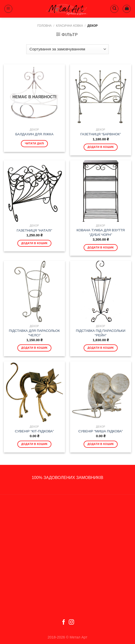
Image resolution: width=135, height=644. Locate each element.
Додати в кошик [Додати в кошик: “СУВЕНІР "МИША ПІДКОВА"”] (101, 444)
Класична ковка (69, 26)
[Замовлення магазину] (67, 49)
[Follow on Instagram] (71, 622)
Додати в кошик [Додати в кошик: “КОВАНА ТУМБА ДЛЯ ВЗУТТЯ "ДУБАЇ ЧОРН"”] (101, 247)
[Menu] (8, 9)
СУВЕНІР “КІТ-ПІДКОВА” (34, 431)
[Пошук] (114, 9)
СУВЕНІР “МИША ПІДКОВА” (101, 431)
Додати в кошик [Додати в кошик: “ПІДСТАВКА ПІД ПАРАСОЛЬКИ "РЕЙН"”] (101, 348)
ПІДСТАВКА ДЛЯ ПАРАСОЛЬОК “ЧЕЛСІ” (34, 333)
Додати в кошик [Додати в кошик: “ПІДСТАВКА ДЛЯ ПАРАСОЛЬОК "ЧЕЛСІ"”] (34, 348)
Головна (44, 26)
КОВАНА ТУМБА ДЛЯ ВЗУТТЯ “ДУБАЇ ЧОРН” (101, 232)
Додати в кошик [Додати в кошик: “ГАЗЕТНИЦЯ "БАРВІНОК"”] (101, 147)
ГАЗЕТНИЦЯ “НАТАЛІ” (34, 230)
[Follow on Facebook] (64, 622)
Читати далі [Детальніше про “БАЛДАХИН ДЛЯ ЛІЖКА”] (34, 143)
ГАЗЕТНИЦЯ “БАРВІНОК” (101, 134)
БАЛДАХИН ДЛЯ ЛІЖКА (35, 134)
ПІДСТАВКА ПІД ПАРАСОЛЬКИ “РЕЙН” (101, 333)
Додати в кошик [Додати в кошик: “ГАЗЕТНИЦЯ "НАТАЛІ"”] (34, 243)
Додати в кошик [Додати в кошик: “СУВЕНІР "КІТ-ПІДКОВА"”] (34, 444)
